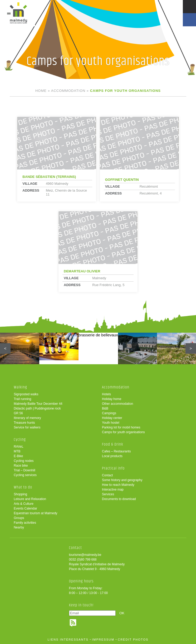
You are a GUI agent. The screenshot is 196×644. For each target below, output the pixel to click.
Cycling (20, 440)
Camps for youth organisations (123, 432)
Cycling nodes (24, 461)
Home (41, 91)
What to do (23, 487)
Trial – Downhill (24, 470)
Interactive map (113, 490)
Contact (107, 475)
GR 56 (18, 413)
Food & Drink (113, 444)
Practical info (113, 468)
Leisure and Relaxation (30, 499)
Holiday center (112, 418)
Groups (19, 518)
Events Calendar (25, 508)
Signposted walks (26, 394)
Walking (20, 387)
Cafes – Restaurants (116, 451)
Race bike (21, 466)
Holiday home (112, 399)
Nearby (19, 527)
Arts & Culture (24, 504)
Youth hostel (111, 423)
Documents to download (119, 499)
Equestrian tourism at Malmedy (35, 513)
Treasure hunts (24, 423)
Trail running (22, 399)
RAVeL (18, 447)
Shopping (20, 494)
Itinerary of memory (27, 418)
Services (108, 494)
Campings (109, 413)
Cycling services (25, 475)
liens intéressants (68, 640)
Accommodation (68, 91)
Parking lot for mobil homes (121, 427)
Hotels (106, 394)
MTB (17, 451)
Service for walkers (27, 427)
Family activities (25, 523)
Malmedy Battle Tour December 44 (38, 404)
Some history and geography (122, 480)
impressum (103, 640)
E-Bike (18, 456)
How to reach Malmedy (118, 485)
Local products (112, 456)
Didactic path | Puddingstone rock (37, 408)
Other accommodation (117, 404)
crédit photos (133, 640)
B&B (105, 408)
